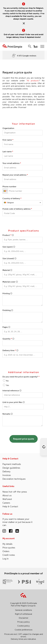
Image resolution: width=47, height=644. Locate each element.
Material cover (10, 282)
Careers (6, 503)
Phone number (9, 187)
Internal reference (12, 391)
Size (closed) (9, 258)
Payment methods (12, 464)
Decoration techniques (14, 479)
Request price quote (24, 439)
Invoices (7, 475)
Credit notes (9, 555)
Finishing (8, 310)
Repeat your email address (15, 175)
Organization (8, 128)
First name (8, 140)
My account (9, 538)
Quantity (8, 339)
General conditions (23, 610)
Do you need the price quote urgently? (21, 377)
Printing (7, 293)
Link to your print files (13, 402)
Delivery (6, 472)
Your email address (12, 163)
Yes (7, 385)
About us (7, 495)
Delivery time (10, 350)
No (7, 381)
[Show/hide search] (30, 46)
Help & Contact (10, 459)
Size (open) (9, 247)
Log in (6, 559)
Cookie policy (23, 626)
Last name (8, 152)
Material (7, 270)
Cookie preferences (24, 630)
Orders (6, 551)
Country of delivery (12, 198)
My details (7, 544)
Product (8, 235)
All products (33, 81)
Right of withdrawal (23, 614)
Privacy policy (23, 622)
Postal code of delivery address (17, 209)
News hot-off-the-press (15, 492)
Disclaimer (24, 618)
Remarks (7, 414)
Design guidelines (11, 468)
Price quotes (9, 548)
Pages (6, 327)
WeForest (7, 499)
